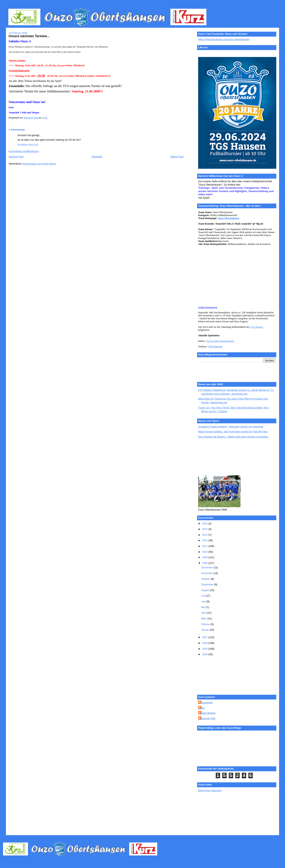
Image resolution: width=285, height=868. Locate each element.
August (205, 590)
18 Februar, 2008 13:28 (28, 144)
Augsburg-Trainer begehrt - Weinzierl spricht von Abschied (231, 427)
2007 (205, 637)
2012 (205, 540)
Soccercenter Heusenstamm (220, 341)
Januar (205, 630)
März (204, 618)
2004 (205, 654)
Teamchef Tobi (207, 718)
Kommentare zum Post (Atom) (39, 164)
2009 (205, 557)
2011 (205, 546)
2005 (205, 649)
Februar (206, 624)
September (208, 584)
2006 (205, 643)
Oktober (206, 579)
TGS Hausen (256, 327)
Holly (202, 708)
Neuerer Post (16, 157)
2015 (205, 529)
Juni (204, 601)
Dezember (207, 567)
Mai (203, 607)
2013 (205, 535)
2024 (205, 524)
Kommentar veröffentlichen (24, 151)
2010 (205, 552)
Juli (203, 596)
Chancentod (206, 703)
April (204, 613)
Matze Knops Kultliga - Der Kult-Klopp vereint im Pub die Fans (233, 432)
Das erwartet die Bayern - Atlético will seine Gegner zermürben (233, 437)
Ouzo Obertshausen (229, 218)
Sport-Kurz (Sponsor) (210, 790)
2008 (205, 563)
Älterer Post (177, 157)
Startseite (97, 157)
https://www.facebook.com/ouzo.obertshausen (224, 39)
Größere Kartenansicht (208, 307)
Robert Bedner (207, 713)
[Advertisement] (216, 457)
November (207, 573)
